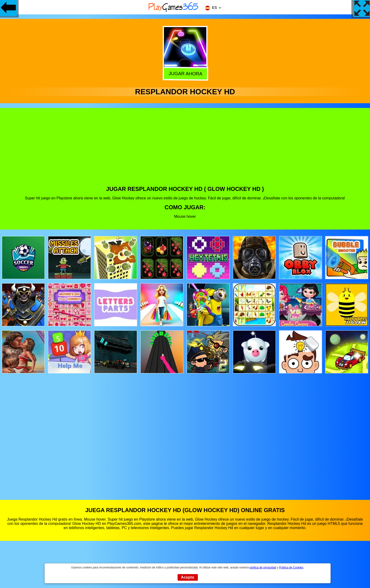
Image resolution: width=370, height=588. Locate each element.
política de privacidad (263, 567)
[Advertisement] (185, 150)
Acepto (188, 577)
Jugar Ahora (185, 73)
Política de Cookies (291, 567)
